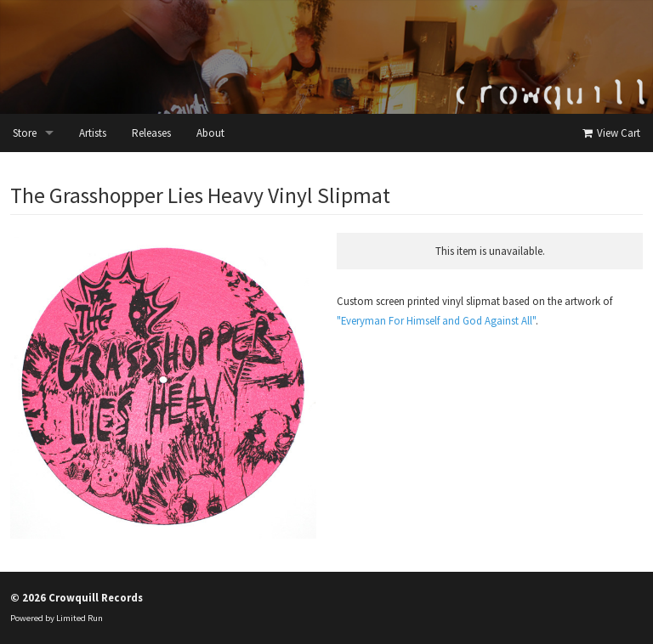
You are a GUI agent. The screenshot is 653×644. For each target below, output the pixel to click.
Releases (151, 133)
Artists (93, 133)
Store (25, 133)
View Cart (610, 133)
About (210, 133)
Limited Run (79, 618)
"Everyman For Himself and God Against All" (436, 320)
